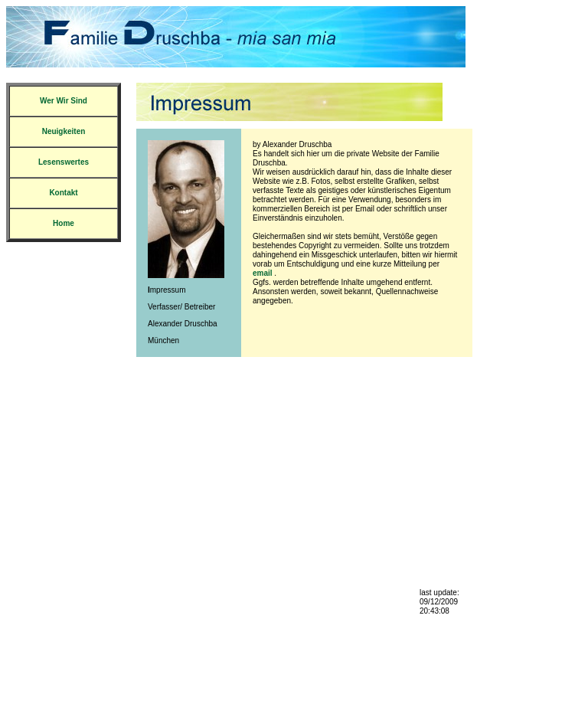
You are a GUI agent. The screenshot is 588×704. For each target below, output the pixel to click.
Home (64, 223)
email (263, 273)
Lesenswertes (64, 162)
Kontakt (63, 193)
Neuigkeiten (64, 131)
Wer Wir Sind (64, 101)
